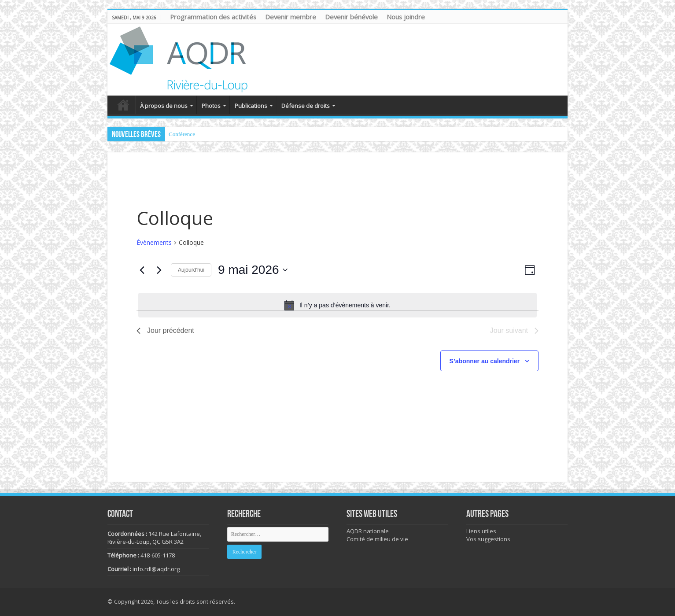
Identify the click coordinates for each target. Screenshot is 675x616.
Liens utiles (481, 531)
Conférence (182, 134)
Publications (251, 106)
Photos (211, 106)
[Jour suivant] (159, 270)
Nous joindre (406, 17)
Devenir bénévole (351, 17)
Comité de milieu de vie (377, 539)
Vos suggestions (488, 539)
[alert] (337, 305)
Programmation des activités (213, 17)
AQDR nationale (368, 531)
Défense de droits (306, 106)
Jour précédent (165, 330)
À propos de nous (164, 106)
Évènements (154, 242)
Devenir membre (291, 17)
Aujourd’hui (191, 270)
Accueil (123, 105)
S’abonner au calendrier (485, 361)
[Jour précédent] (142, 270)
